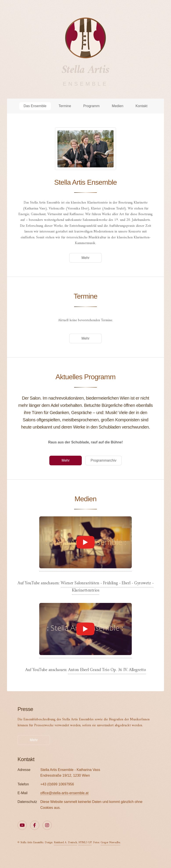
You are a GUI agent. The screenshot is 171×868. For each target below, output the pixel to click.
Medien (118, 106)
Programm (92, 106)
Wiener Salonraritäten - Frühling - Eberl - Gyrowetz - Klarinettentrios (107, 587)
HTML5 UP (85, 843)
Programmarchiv (103, 460)
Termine (65, 106)
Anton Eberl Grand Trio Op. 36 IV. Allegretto (107, 670)
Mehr (85, 258)
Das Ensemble (35, 106)
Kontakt (141, 106)
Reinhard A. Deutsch (65, 843)
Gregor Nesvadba (110, 843)
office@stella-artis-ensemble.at (64, 793)
